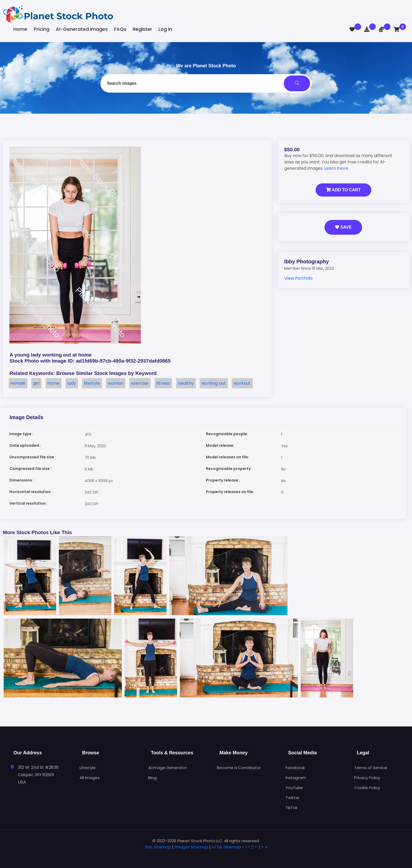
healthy (186, 383)
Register (142, 29)
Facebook (295, 768)
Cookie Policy (367, 788)
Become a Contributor (239, 768)
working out (214, 383)
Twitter (293, 798)
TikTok (292, 808)
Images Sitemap (191, 847)
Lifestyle (88, 768)
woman (115, 383)
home (53, 383)
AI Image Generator (168, 768)
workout (242, 383)
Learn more (336, 168)
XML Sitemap (158, 847)
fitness (163, 383)
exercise (140, 383)
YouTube (294, 788)
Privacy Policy (367, 778)
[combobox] (206, 83)
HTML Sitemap (226, 847)
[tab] (206, 856)
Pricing (42, 29)
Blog (152, 778)
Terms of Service (371, 768)
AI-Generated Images (82, 29)
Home (20, 29)
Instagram (296, 778)
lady (72, 383)
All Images (90, 778)
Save (343, 227)
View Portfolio (298, 278)
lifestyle (92, 383)
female (18, 383)
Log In (165, 29)
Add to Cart (343, 190)
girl (36, 383)
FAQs (120, 29)
